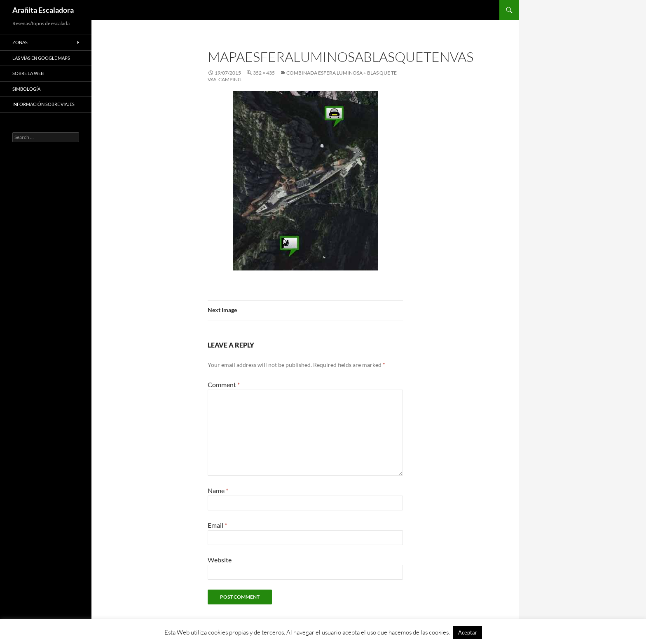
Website (220, 560)
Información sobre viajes (43, 104)
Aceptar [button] (468, 632)
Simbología (26, 89)
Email (217, 525)
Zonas (20, 42)
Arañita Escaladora (43, 10)
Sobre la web (28, 73)
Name (218, 490)
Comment (224, 384)
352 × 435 (264, 73)
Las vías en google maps (41, 58)
